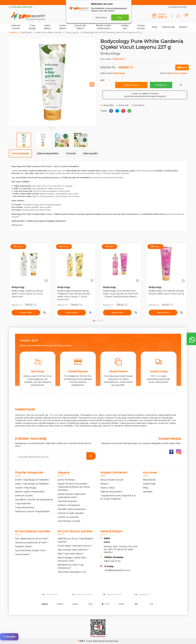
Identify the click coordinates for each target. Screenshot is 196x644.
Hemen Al (161, 85)
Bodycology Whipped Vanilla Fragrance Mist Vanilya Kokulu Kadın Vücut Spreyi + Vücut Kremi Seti (74, 295)
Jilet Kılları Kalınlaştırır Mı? (72, 572)
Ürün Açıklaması (20, 153)
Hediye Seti (125, 27)
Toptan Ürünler (141, 27)
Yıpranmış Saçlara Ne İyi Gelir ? (32, 543)
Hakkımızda (168, 27)
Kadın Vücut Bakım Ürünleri (49, 32)
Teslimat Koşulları (67, 501)
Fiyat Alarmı (138, 105)
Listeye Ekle (107, 105)
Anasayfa (13, 32)
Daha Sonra (101, 18)
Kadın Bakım (47, 27)
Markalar (148, 492)
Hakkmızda (149, 484)
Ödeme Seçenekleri (48, 153)
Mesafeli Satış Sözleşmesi (72, 509)
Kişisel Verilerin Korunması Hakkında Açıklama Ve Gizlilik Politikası (74, 487)
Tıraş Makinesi (23, 503)
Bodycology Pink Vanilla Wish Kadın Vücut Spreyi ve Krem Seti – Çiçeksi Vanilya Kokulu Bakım (121, 294)
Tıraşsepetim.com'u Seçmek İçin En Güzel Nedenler (118, 497)
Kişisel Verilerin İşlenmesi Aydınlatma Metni (72, 496)
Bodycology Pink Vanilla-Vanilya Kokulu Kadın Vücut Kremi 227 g (166, 292)
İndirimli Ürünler (16, 27)
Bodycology (110, 53)
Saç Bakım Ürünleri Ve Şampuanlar (34, 500)
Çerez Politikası (66, 480)
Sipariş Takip (107, 488)
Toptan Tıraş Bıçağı (26, 488)
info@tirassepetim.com (117, 570)
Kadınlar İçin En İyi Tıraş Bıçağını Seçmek (76, 540)
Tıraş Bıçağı (32, 27)
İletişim (183, 27)
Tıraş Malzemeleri (25, 507)
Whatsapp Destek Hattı (21, 7)
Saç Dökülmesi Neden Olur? (31, 550)
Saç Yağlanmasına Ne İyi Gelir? (32, 539)
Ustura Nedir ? (23, 554)
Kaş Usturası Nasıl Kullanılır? (73, 550)
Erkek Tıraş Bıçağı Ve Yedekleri (32, 480)
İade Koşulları (91, 153)
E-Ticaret (88, 641)
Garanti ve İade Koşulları (71, 513)
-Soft (81, 641)
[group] (52, 82)
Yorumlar (71, 153)
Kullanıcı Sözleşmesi (69, 505)
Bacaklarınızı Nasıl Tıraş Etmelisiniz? (71, 566)
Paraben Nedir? (24, 546)
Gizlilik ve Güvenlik (68, 517)
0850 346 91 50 (112, 561)
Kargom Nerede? (178, 7)
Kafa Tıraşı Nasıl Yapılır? (71, 554)
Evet (120, 18)
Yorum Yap (122, 105)
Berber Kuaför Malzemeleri (104, 27)
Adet (102, 80)
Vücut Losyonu (72, 32)
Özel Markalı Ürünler (69, 521)
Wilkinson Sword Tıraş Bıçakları (32, 511)
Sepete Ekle (131, 85)
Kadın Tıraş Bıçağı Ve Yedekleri (32, 484)
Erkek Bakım (63, 27)
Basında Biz (149, 480)
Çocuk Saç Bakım (80, 27)
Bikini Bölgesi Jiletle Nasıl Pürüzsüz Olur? (72, 559)
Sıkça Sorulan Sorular (112, 480)
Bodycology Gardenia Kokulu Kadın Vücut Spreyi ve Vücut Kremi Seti (27, 294)
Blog (155, 27)
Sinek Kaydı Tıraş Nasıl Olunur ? (75, 546)
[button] (50, 128)
